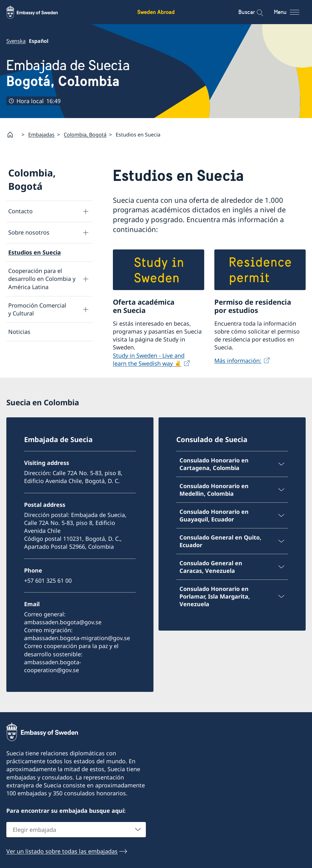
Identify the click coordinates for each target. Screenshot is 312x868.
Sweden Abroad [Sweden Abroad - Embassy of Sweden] (156, 12)
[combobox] (76, 830)
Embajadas (41, 135)
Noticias (19, 332)
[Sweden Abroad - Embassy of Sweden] (38, 12)
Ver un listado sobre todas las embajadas (62, 851)
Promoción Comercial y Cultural (37, 309)
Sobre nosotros (29, 232)
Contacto (20, 211)
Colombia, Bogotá (85, 135)
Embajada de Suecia (68, 73)
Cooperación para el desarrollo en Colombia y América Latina (42, 279)
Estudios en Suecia (35, 252)
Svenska (16, 41)
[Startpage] (13, 135)
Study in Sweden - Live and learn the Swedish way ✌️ (149, 359)
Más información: (238, 360)
